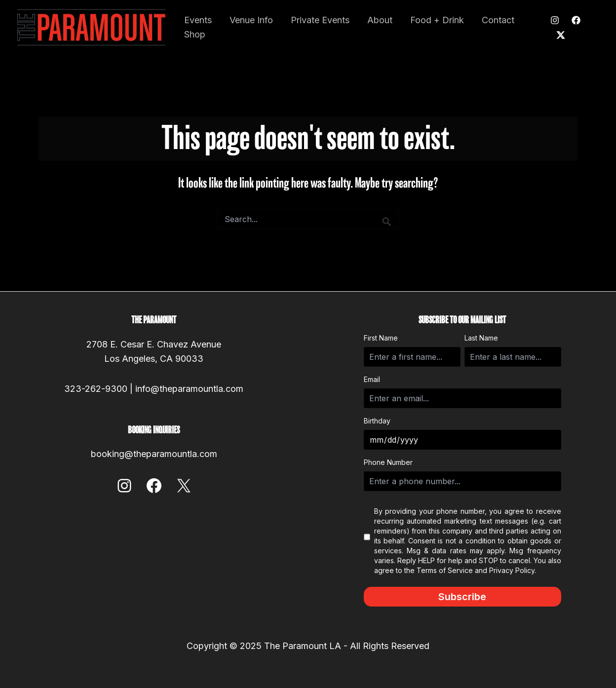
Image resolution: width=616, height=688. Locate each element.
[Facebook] (576, 20)
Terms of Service (445, 570)
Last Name (481, 338)
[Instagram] (555, 20)
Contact (498, 20)
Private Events (320, 20)
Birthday (377, 421)
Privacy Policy (512, 570)
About (380, 20)
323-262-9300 (96, 389)
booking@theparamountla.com (154, 454)
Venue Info (251, 20)
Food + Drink (437, 20)
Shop (195, 34)
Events (198, 20)
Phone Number (388, 462)
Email (372, 379)
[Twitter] (561, 35)
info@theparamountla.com (189, 389)
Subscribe (462, 597)
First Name (381, 338)
